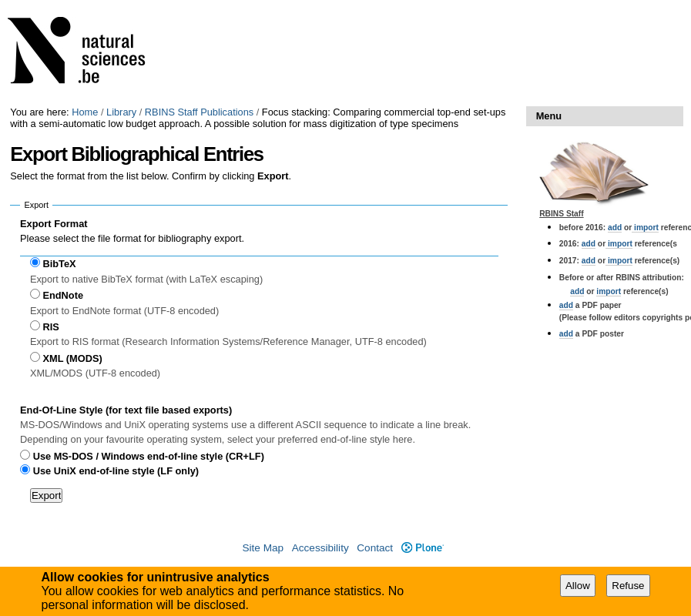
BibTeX (59, 264)
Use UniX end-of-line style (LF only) (116, 471)
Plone (423, 548)
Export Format (54, 224)
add (615, 228)
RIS (50, 327)
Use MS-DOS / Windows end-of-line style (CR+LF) (149, 456)
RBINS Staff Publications (199, 112)
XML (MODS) (72, 358)
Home (85, 112)
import (645, 228)
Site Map (263, 548)
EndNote (63, 295)
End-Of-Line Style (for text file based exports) (126, 410)
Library (121, 112)
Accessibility (320, 548)
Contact (375, 548)
